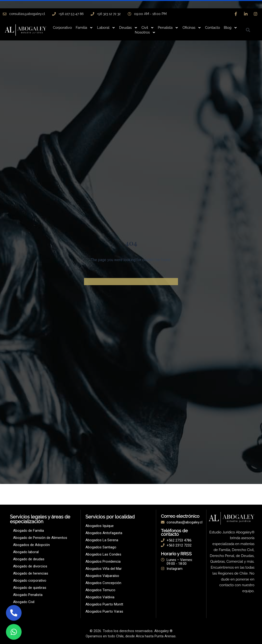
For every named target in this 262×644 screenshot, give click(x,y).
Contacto (213, 28)
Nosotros (145, 32)
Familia (84, 28)
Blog (231, 28)
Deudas (128, 28)
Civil (148, 28)
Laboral (106, 28)
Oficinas (192, 28)
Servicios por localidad (110, 517)
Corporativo (62, 28)
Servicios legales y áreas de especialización (40, 519)
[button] (248, 30)
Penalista (168, 28)
